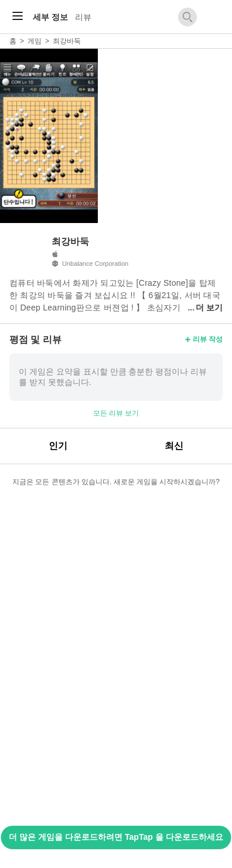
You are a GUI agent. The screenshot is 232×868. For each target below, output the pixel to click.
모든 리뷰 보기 (116, 413)
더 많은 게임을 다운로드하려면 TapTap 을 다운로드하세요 (116, 837)
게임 (35, 41)
